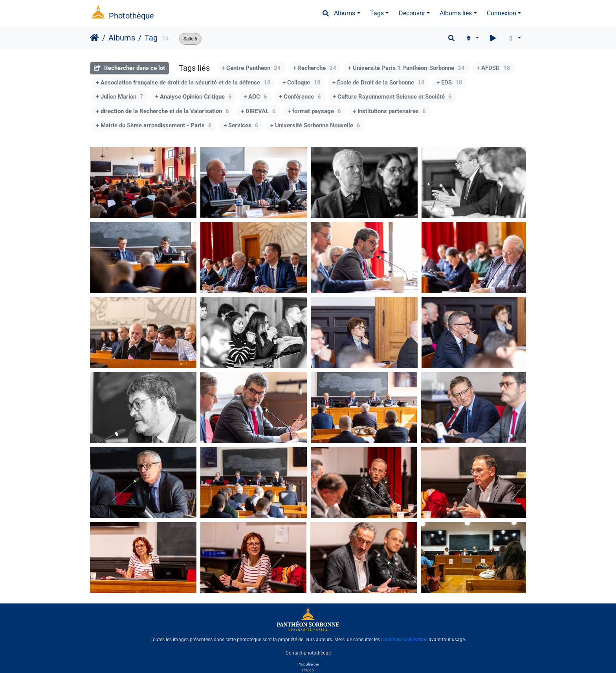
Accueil (94, 38)
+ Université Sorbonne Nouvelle (315, 125)
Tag (151, 38)
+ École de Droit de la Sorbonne (379, 83)
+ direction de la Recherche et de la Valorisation (162, 111)
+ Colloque (302, 83)
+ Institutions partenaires (389, 111)
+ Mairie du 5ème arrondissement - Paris (154, 125)
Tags (377, 13)
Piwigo (308, 670)
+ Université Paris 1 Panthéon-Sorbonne (406, 68)
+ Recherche (314, 68)
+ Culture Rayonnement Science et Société (392, 97)
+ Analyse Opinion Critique (193, 97)
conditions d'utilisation (404, 640)
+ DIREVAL (258, 111)
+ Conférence (300, 97)
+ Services (241, 125)
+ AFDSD (493, 68)
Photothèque (131, 16)
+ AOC (255, 97)
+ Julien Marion (120, 97)
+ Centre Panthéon (251, 68)
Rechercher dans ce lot (129, 68)
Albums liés (456, 13)
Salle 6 (190, 39)
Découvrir (412, 13)
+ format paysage (314, 111)
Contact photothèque (308, 653)
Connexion (501, 13)
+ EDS (449, 83)
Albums (345, 13)
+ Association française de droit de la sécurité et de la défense (183, 83)
